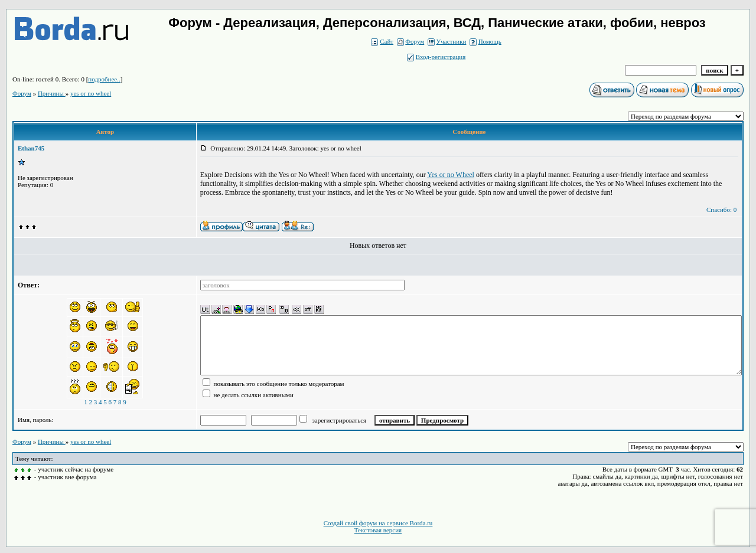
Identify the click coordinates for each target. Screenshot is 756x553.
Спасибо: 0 (721, 210)
